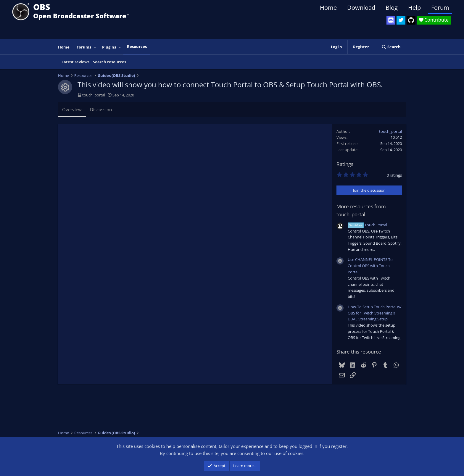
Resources (137, 46)
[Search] (391, 47)
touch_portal (94, 95)
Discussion (101, 109)
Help (414, 8)
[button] (95, 47)
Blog (392, 8)
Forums (84, 47)
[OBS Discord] (391, 20)
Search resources (109, 62)
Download (361, 8)
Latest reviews (75, 62)
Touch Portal (367, 225)
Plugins (109, 47)
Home (328, 8)
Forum (440, 8)
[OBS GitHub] (411, 20)
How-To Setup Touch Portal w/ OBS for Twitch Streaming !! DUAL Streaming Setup (375, 313)
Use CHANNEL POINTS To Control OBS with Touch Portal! (370, 266)
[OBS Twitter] (401, 20)
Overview (72, 109)
